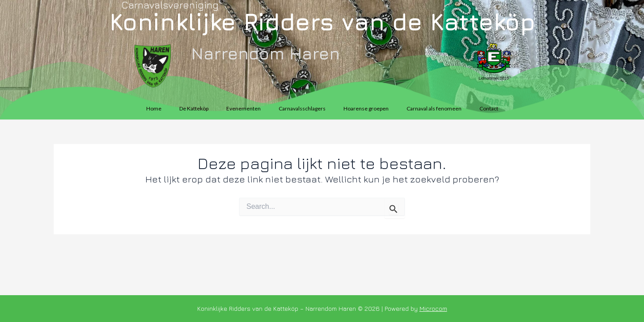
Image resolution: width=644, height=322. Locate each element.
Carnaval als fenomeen (434, 108)
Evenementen (244, 108)
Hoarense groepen (366, 108)
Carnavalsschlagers (302, 108)
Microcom (433, 308)
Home (154, 108)
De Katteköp (194, 108)
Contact (489, 108)
